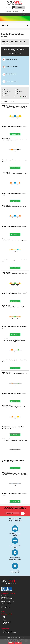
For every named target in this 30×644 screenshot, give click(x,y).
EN (10, 8)
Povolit (11, 643)
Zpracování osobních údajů (9, 633)
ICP (4, 618)
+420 (15, 521)
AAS (4, 616)
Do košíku (14, 134)
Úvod (3, 612)
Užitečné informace (7, 631)
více (20, 641)
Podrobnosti (14, 168)
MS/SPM (5, 624)
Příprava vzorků (7, 622)
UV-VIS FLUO (6, 621)
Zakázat (18, 643)
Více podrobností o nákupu (15, 54)
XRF (4, 619)
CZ (7, 8)
